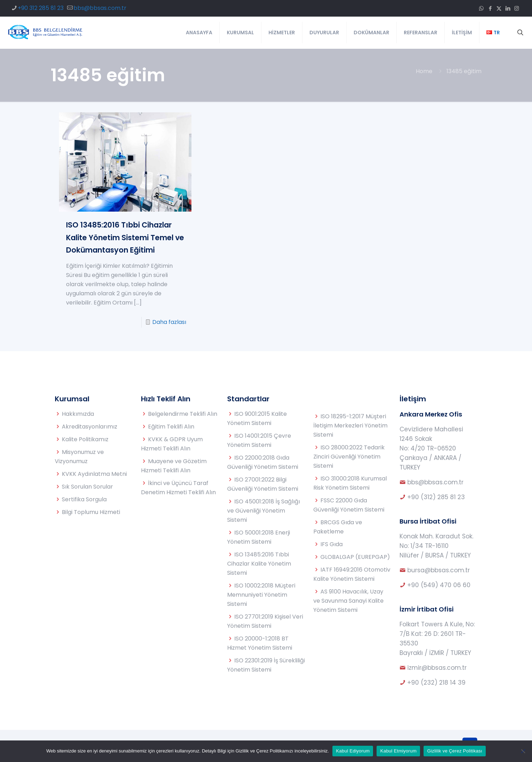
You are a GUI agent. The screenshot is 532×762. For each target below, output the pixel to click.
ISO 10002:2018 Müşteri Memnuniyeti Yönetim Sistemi (261, 595)
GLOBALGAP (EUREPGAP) (355, 557)
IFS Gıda (332, 544)
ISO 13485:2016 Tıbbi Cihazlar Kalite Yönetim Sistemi (259, 564)
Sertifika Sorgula (84, 499)
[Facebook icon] (490, 8)
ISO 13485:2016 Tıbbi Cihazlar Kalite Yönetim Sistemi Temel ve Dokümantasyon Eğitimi (125, 237)
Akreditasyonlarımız (90, 427)
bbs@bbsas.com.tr (435, 482)
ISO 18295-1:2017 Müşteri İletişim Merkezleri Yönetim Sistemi (350, 426)
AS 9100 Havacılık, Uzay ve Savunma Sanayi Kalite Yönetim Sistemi (348, 601)
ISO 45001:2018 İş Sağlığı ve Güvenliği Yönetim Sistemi (264, 511)
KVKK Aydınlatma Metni (94, 474)
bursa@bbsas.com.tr (439, 570)
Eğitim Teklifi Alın (171, 427)
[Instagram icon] (517, 8)
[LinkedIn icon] (508, 8)
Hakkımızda (78, 414)
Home (424, 71)
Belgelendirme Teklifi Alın (183, 414)
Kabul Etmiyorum (398, 751)
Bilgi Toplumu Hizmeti (91, 512)
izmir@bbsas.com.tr (437, 668)
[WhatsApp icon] (481, 8)
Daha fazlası (169, 322)
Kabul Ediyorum (353, 751)
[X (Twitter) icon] (499, 8)
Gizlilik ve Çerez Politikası (455, 751)
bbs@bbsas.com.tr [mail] (100, 8)
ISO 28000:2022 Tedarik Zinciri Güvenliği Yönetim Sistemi (349, 457)
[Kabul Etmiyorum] (523, 751)
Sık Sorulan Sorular (87, 487)
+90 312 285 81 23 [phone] (41, 8)
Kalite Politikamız (85, 439)
